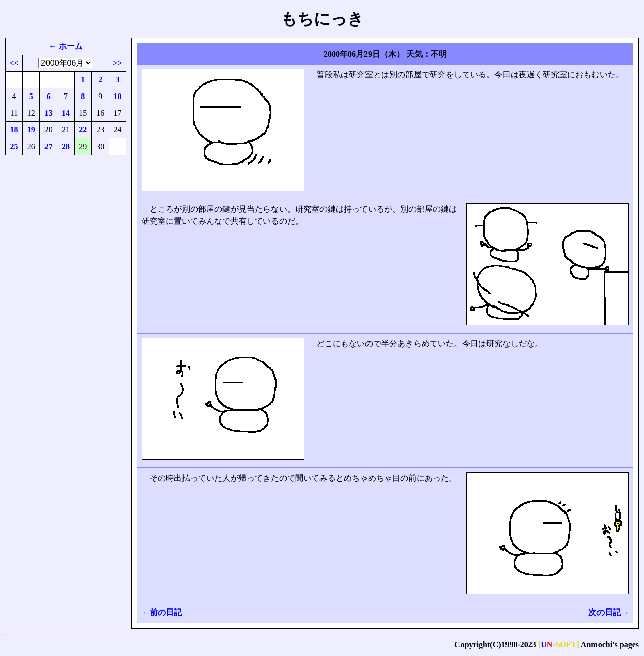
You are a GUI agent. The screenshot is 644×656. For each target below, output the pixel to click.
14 (66, 113)
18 (14, 130)
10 (117, 96)
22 (83, 130)
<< (14, 63)
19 (31, 130)
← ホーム (66, 46)
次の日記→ (609, 612)
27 (49, 146)
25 (14, 146)
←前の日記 (162, 612)
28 (66, 146)
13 (49, 113)
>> (117, 63)
